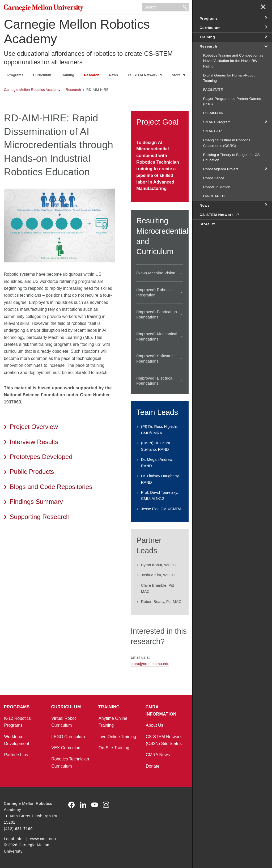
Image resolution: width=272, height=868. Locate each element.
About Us (155, 725)
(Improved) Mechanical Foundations (157, 336)
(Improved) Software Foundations (154, 358)
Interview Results (34, 442)
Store (177, 75)
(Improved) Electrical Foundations (155, 381)
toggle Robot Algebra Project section (266, 169)
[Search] (165, 7)
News (114, 75)
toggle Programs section (266, 18)
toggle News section (266, 205)
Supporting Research (40, 517)
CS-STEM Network (143, 75)
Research (92, 75)
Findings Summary (36, 502)
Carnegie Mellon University (44, 8)
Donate (153, 766)
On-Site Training (114, 748)
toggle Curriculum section (266, 27)
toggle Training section (266, 37)
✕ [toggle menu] (263, 8)
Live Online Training (117, 737)
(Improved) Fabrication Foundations (157, 314)
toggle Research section (266, 46)
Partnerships (16, 755)
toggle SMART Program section (266, 122)
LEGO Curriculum (68, 737)
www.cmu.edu (43, 839)
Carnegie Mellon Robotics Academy (77, 32)
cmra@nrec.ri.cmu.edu (150, 664)
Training (68, 75)
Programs (15, 75)
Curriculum (42, 75)
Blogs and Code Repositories (51, 487)
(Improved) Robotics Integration (154, 292)
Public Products (32, 472)
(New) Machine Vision (156, 273)
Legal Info (13, 839)
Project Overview (34, 427)
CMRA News (158, 755)
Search (185, 7)
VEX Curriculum (66, 748)
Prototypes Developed (41, 457)
